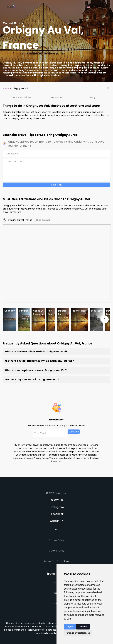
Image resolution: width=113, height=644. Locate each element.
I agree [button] (70, 627)
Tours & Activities (21, 97)
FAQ (92, 97)
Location (56, 97)
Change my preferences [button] (78, 633)
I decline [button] (83, 627)
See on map (42, 220)
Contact (57, 529)
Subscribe (74, 432)
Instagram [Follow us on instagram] (57, 507)
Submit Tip (57, 185)
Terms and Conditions (56, 561)
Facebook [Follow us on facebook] (57, 514)
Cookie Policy (56, 551)
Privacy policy (56, 540)
